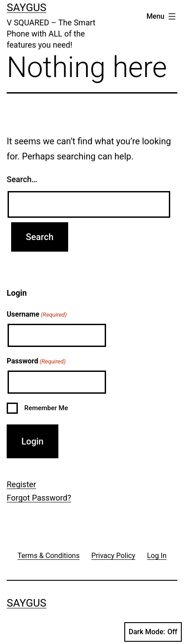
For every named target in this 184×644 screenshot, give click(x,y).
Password (36, 362)
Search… (22, 179)
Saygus (27, 8)
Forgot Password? (39, 498)
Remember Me (46, 408)
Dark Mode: (153, 632)
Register (21, 484)
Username (37, 315)
